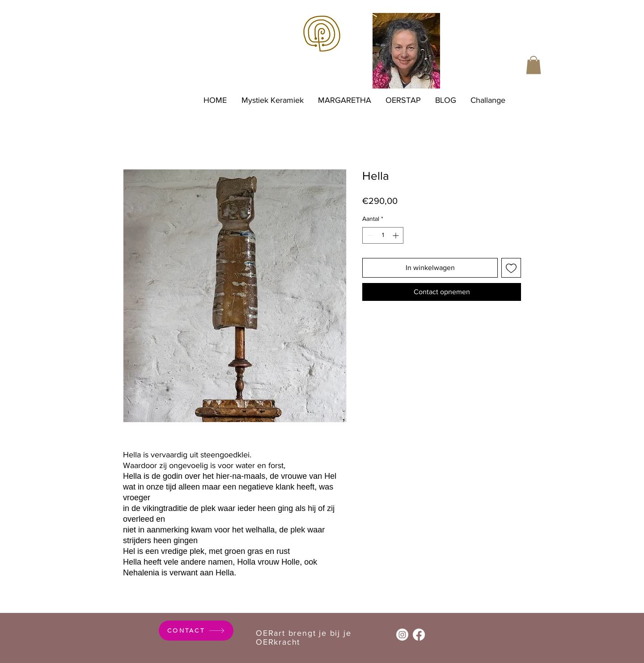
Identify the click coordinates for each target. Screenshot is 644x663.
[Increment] (396, 235)
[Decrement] (369, 235)
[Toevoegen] (511, 268)
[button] (534, 65)
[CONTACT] (196, 631)
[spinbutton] (383, 235)
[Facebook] (419, 635)
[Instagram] (402, 635)
